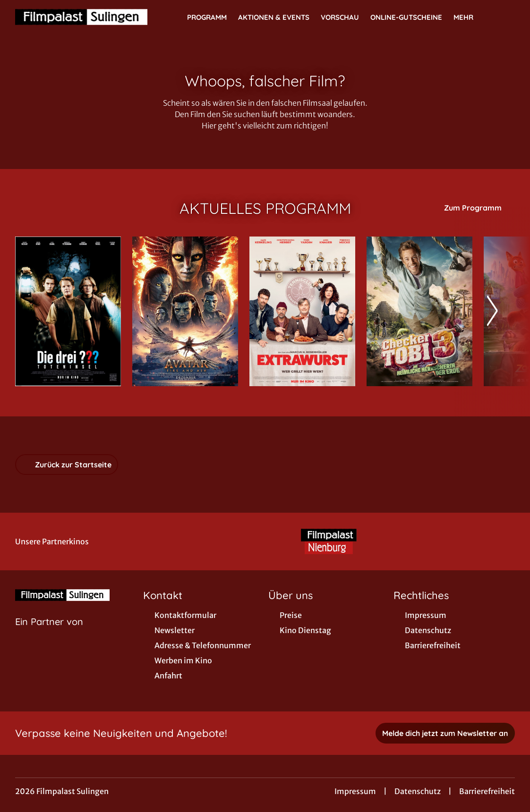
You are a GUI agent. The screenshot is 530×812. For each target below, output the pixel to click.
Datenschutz (418, 791)
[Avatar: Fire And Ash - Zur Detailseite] (185, 311)
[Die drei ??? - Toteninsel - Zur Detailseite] (68, 311)
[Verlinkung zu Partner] (329, 541)
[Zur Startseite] (81, 17)
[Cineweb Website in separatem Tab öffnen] (49, 634)
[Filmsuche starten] (505, 17)
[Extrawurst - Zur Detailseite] (302, 311)
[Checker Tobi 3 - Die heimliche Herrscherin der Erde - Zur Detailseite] (419, 311)
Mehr (469, 17)
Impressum (355, 791)
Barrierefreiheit (487, 791)
